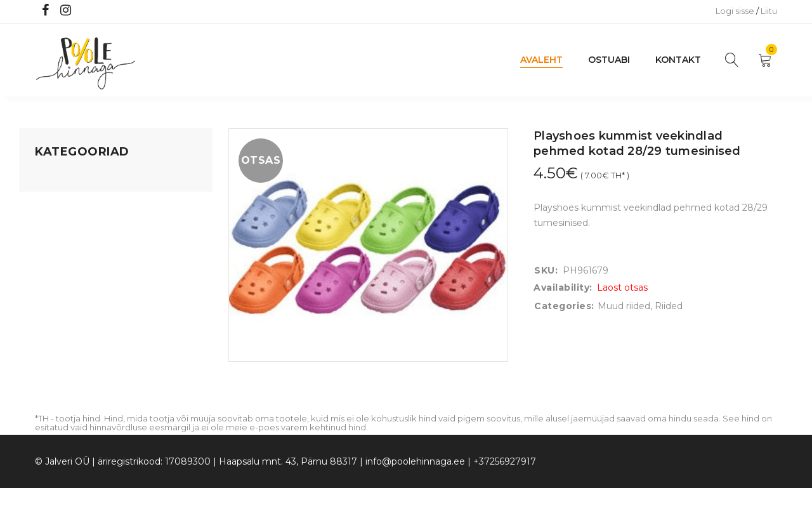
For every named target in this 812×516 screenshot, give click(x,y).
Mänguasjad (62, 178)
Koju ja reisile (63, 202)
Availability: (563, 288)
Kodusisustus (64, 227)
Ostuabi (609, 60)
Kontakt (678, 60)
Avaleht (541, 60)
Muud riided (624, 306)
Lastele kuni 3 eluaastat (87, 251)
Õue (44, 299)
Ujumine (54, 347)
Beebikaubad (64, 275)
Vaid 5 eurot (61, 371)
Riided (49, 323)
